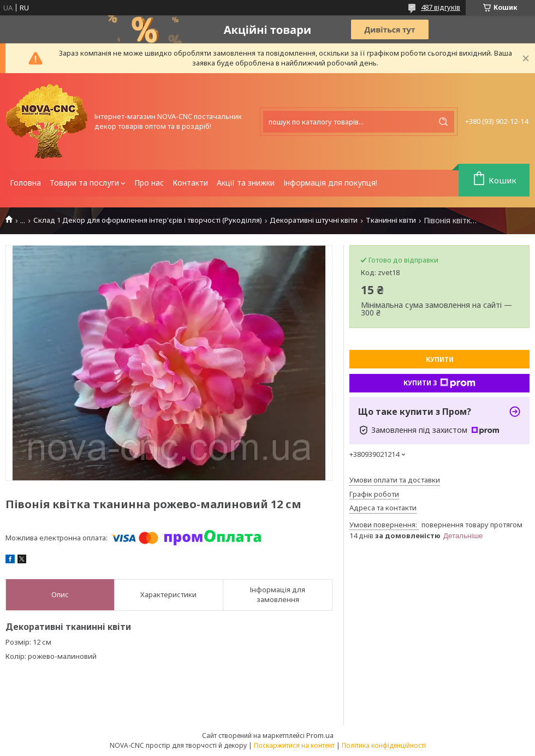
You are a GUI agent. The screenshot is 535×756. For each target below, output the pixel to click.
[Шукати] (443, 122)
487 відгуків (441, 7)
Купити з (439, 383)
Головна (25, 183)
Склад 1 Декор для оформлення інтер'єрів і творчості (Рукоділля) (148, 220)
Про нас (149, 183)
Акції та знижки (246, 183)
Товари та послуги (84, 183)
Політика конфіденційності (384, 745)
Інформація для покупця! (330, 183)
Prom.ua (320, 735)
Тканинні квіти (391, 220)
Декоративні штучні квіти (314, 220)
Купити (440, 359)
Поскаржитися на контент (294, 745)
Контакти (190, 183)
